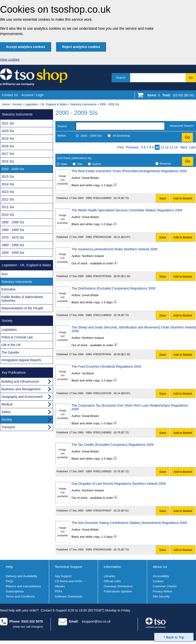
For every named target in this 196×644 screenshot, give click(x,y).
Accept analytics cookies (26, 47)
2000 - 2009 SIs (109, 104)
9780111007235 (102, 393)
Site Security (161, 596)
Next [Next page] (184, 147)
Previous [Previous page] (132, 147)
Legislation (9, 330)
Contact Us (10, 95)
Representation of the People (22, 308)
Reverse (165, 164)
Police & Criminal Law (17, 337)
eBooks (60, 586)
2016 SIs (8, 161)
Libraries (110, 576)
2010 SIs (8, 215)
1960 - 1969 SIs (13, 245)
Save (163, 198)
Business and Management (21, 389)
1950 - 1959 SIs (13, 253)
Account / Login (33, 95)
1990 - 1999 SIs (13, 222)
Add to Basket (183, 198)
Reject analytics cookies (81, 47)
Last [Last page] (192, 147)
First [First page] (120, 147)
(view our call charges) (28, 627)
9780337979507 (102, 511)
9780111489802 (102, 432)
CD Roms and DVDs (69, 581)
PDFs (59, 591)
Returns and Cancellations (23, 586)
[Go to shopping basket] (170, 96)
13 (171, 147)
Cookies (158, 581)
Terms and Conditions (20, 596)
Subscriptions (15, 591)
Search (121, 78)
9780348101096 (102, 237)
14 (176, 147)
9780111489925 (102, 471)
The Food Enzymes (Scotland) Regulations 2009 (106, 366)
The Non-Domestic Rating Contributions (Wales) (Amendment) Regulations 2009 (129, 523)
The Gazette (10, 352)
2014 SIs (8, 184)
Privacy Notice (162, 591)
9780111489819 (102, 315)
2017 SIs (8, 154)
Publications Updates (118, 591)
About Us (160, 567)
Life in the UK (11, 345)
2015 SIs (8, 177)
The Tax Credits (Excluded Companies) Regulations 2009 (113, 445)
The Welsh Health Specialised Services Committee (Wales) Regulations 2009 (127, 210)
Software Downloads (69, 596)
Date (64, 164)
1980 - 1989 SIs (13, 230)
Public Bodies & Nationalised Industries (22, 299)
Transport (8, 427)
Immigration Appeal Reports (21, 360)
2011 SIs (8, 207)
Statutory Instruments (83, 104)
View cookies (10, 59)
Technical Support (69, 567)
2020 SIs (8, 131)
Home (6, 104)
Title (80, 164)
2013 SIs (8, 192)
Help (9, 567)
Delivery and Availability (21, 576)
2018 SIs (8, 146)
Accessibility (161, 576)
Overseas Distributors (118, 586)
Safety (6, 412)
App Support (63, 576)
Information (112, 567)
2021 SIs (8, 123)
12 (167, 147)
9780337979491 (102, 354)
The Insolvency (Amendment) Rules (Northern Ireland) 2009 (114, 249)
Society (17, 104)
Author (97, 164)
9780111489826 (102, 198)
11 (162, 147)
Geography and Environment (22, 397)
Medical (7, 404)
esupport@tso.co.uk (96, 621)
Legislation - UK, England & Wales (46, 104)
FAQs (10, 581)
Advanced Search (181, 126)
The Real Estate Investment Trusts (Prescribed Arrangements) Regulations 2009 (129, 171)
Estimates (8, 289)
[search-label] (120, 126)
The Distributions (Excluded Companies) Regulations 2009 (113, 288)
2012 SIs (8, 199)
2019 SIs (8, 139)
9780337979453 (102, 276)
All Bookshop (121, 136)
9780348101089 (102, 549)
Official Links (112, 581)
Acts (4, 274)
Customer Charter (165, 586)
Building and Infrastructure (20, 381)
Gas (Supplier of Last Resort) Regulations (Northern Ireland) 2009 (119, 484)
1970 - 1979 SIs (13, 237)
